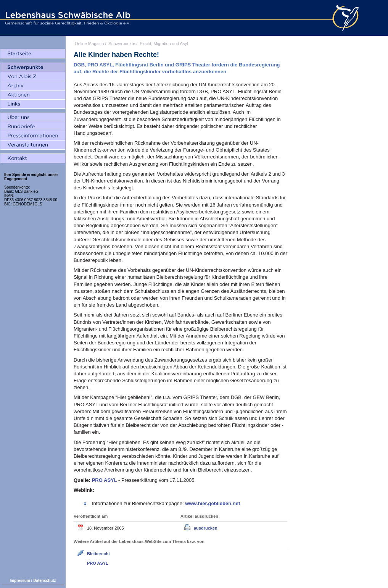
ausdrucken (206, 528)
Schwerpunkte (122, 44)
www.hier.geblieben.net (213, 503)
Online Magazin (89, 44)
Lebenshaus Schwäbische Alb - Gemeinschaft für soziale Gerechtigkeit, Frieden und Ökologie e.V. (67, 18)
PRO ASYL (98, 563)
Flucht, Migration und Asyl (164, 44)
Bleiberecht (98, 554)
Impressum (20, 581)
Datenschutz (44, 581)
